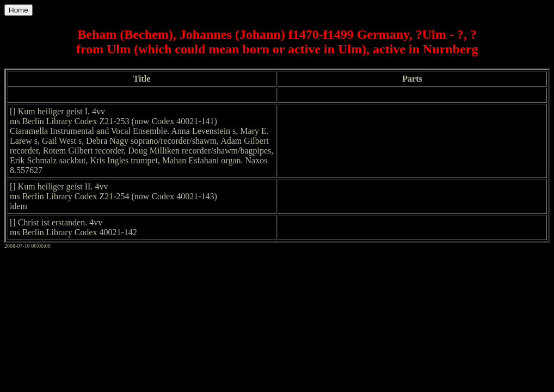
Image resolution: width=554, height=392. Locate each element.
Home (19, 10)
